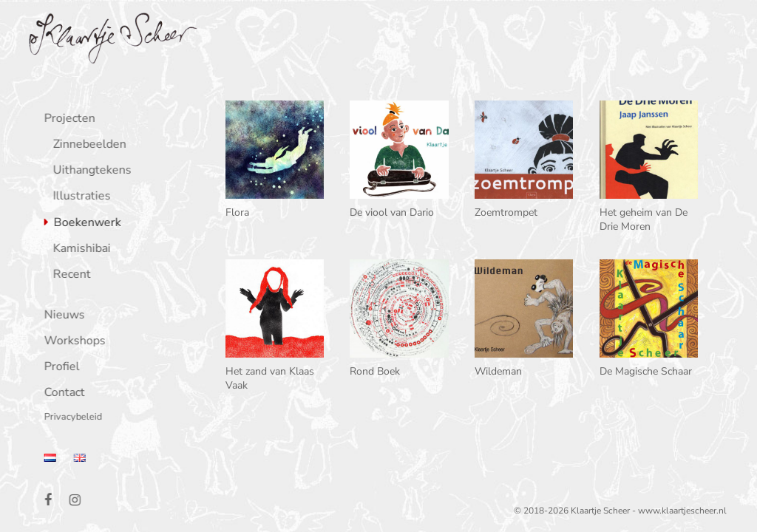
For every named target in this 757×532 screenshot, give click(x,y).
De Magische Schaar (646, 371)
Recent (69, 275)
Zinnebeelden (87, 145)
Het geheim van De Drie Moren (644, 219)
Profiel (59, 368)
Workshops (72, 342)
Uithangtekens (89, 171)
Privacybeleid (70, 418)
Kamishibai (79, 249)
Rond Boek (375, 371)
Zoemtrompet (506, 212)
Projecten (67, 119)
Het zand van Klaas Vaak (270, 378)
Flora (237, 212)
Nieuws (62, 316)
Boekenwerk (85, 224)
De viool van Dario (392, 212)
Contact (62, 393)
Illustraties (79, 197)
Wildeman (498, 371)
